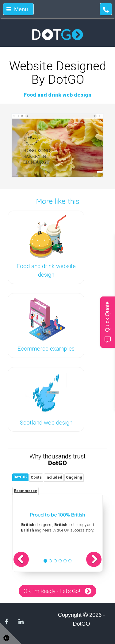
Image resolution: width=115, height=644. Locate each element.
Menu (17, 9)
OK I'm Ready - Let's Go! (52, 591)
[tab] (20, 477)
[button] (21, 559)
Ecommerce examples (46, 349)
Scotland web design (46, 423)
